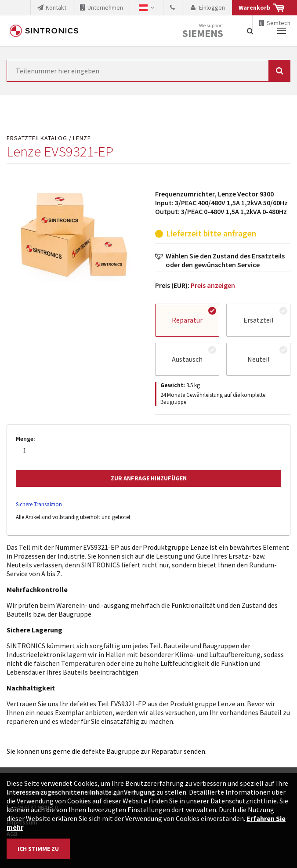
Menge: (25, 439)
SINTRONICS (44, 31)
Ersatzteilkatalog (37, 138)
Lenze (82, 138)
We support (203, 31)
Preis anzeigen (213, 285)
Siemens (203, 33)
